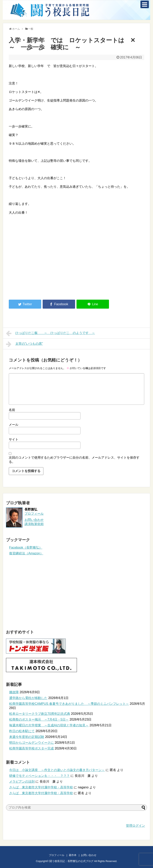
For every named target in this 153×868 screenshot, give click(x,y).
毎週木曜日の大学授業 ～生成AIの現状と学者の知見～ (49, 725)
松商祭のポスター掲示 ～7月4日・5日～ (39, 719)
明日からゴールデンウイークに (31, 743)
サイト (14, 439)
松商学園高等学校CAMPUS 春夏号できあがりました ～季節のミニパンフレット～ (69, 704)
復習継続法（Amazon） (26, 553)
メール (14, 425)
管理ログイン (135, 826)
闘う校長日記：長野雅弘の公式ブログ (71, 861)
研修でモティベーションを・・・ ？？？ (39, 776)
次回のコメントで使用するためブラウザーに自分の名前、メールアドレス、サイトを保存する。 (74, 460)
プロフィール (34, 514)
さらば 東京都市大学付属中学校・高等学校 (41, 787)
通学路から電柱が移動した (28, 698)
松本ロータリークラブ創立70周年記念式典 (40, 714)
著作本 (73, 855)
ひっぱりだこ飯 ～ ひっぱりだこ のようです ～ (51, 333)
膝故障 (14, 692)
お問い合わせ (93, 855)
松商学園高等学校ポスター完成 (31, 748)
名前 (12, 410)
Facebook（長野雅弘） (26, 548)
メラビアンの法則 (22, 782)
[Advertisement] (42, 264)
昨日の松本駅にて (22, 731)
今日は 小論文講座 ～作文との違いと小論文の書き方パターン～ (57, 770)
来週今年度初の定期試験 (27, 737)
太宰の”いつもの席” (24, 344)
